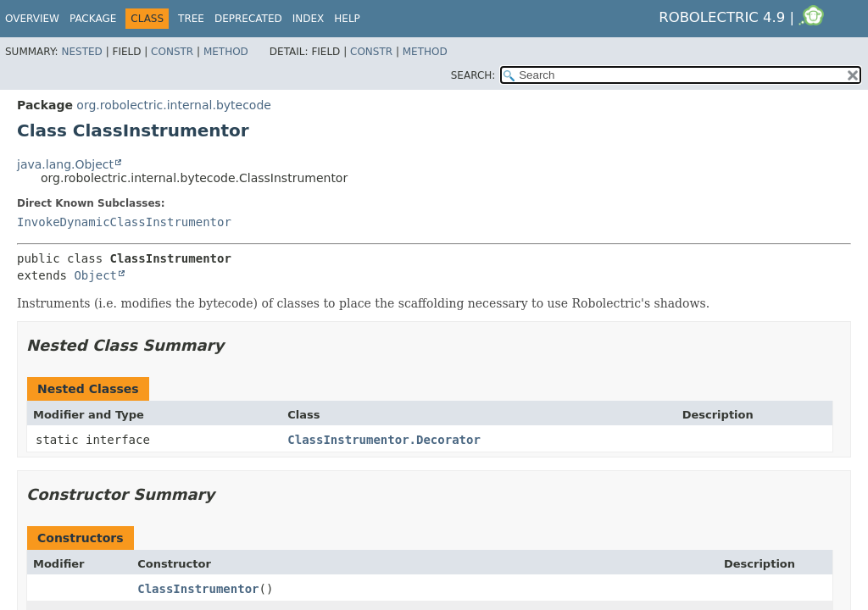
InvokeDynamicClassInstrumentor (124, 222)
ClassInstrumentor (198, 589)
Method (226, 52)
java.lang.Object (65, 164)
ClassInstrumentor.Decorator (384, 440)
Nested (81, 52)
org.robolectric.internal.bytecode (174, 105)
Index (309, 19)
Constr (172, 52)
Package (93, 19)
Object (95, 275)
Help (347, 19)
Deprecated (248, 19)
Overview (32, 19)
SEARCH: (473, 75)
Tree (191, 19)
